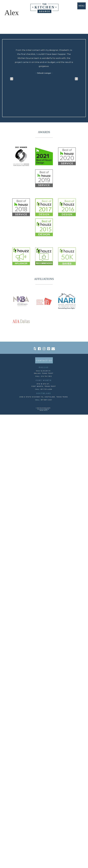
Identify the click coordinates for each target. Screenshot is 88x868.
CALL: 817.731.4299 (44, 517)
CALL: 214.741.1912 (44, 504)
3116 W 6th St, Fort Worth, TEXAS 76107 (44, 513)
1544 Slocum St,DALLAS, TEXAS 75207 (44, 500)
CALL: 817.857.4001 (44, 528)
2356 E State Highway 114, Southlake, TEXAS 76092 (44, 525)
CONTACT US (44, 488)
